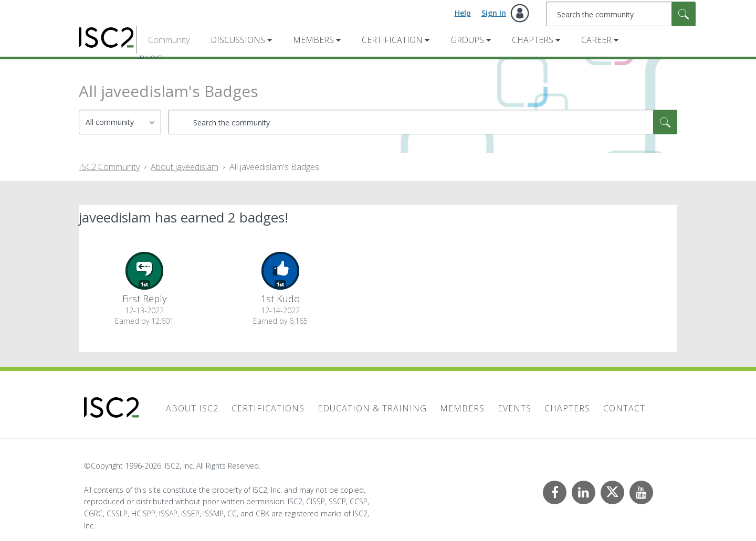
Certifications (268, 408)
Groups (467, 40)
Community (169, 40)
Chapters (533, 40)
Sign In (494, 13)
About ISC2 (192, 408)
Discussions (238, 40)
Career (596, 40)
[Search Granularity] (120, 122)
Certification (392, 40)
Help (463, 13)
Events (514, 408)
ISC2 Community (109, 167)
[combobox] (621, 14)
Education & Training (372, 408)
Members (313, 40)
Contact (624, 408)
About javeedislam (185, 167)
